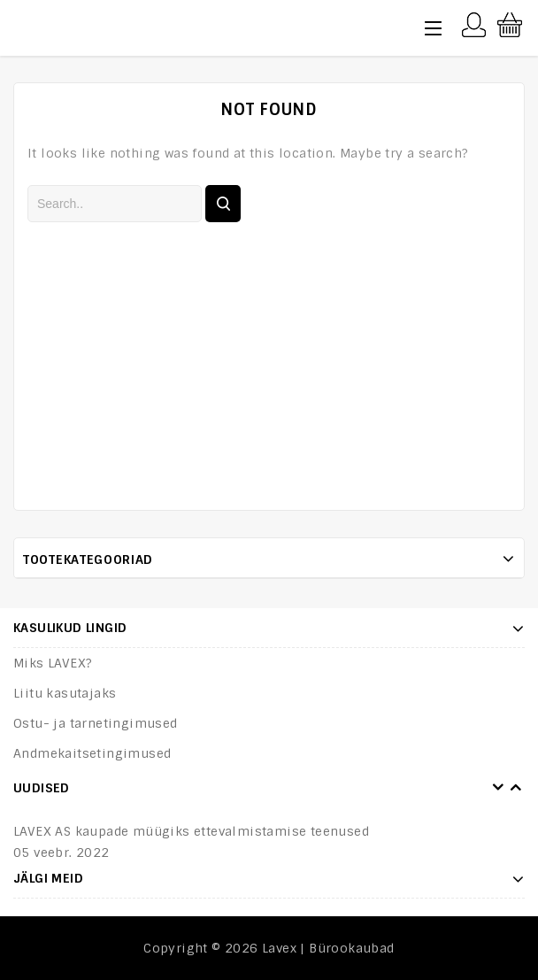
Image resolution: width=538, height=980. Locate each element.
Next (516, 788)
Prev (498, 788)
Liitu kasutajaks (65, 693)
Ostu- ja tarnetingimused (96, 723)
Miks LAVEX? (53, 663)
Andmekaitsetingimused (92, 753)
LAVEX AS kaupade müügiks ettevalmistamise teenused (191, 831)
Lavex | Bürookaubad (328, 948)
